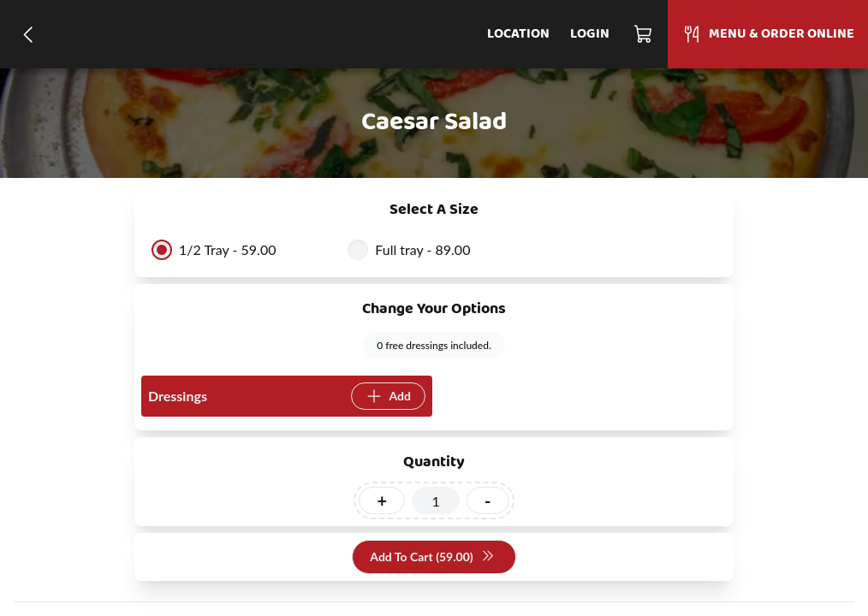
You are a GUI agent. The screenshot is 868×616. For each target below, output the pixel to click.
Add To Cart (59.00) (432, 557)
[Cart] (644, 34)
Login (590, 34)
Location (518, 34)
